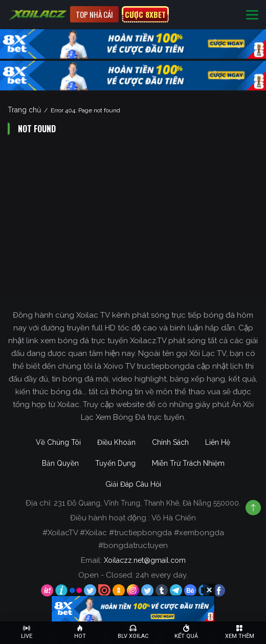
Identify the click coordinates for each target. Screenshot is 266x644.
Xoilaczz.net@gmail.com (145, 560)
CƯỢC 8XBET (145, 14)
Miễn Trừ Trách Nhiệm (188, 463)
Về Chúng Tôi (58, 442)
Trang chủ (24, 110)
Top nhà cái (94, 14)
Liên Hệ (218, 442)
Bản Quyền (60, 463)
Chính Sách (170, 442)
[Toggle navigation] (252, 15)
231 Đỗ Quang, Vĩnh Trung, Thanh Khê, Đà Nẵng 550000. (147, 503)
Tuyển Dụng (115, 463)
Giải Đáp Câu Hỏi (133, 484)
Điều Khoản (116, 442)
